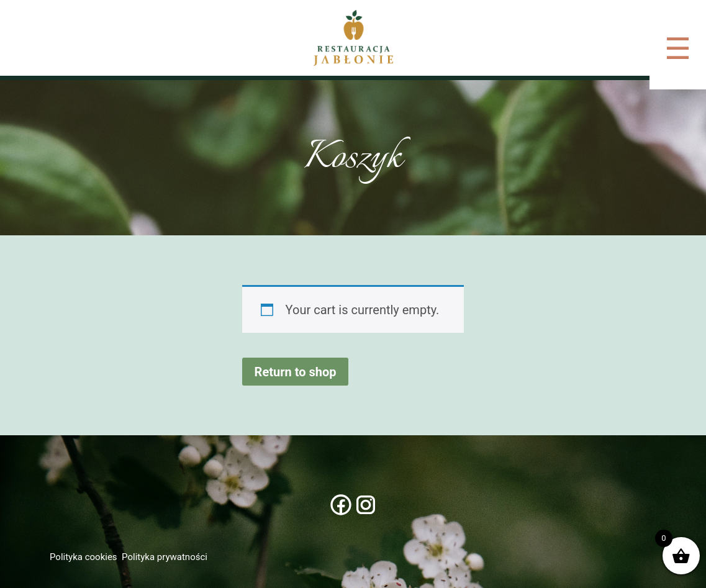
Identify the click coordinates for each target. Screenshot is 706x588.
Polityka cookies (84, 557)
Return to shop (296, 372)
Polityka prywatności (165, 557)
